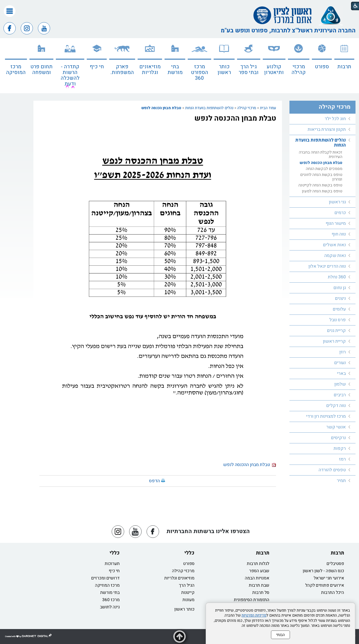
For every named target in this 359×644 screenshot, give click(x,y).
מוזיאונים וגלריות (150, 70)
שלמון (340, 384)
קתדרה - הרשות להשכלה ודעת (70, 75)
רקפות (340, 448)
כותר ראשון (224, 70)
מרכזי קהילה (299, 70)
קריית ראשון (334, 341)
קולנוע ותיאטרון (274, 70)
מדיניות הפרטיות (254, 615)
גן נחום (340, 288)
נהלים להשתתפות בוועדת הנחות (209, 108)
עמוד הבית (268, 108)
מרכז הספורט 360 (200, 72)
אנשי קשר (336, 427)
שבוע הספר (259, 571)
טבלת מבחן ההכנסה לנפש (235, 118)
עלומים (339, 309)
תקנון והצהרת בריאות (327, 129)
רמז (342, 459)
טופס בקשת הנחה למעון (322, 191)
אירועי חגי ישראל (329, 578)
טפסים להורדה (332, 470)
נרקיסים (338, 438)
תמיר (341, 481)
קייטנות (188, 593)
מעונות (188, 600)
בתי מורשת (175, 70)
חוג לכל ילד (335, 119)
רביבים (340, 395)
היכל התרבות (333, 593)
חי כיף (97, 67)
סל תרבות (261, 593)
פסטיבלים (335, 564)
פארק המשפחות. (122, 70)
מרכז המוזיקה (107, 585)
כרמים (340, 213)
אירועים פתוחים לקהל (325, 585)
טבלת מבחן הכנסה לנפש (161, 108)
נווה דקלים (336, 406)
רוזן (343, 352)
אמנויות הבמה (257, 578)
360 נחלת (337, 277)
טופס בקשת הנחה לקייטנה (320, 185)
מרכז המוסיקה (16, 70)
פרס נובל (338, 320)
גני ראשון (337, 202)
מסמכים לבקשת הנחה (324, 169)
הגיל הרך (187, 585)
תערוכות (112, 564)
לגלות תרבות (258, 564)
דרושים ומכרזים (105, 578)
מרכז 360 (111, 600)
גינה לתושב (110, 607)
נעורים (340, 363)
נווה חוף (339, 234)
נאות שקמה (335, 256)
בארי (341, 373)
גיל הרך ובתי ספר (249, 70)
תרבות (344, 67)
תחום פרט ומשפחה (42, 70)
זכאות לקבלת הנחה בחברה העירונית (321, 155)
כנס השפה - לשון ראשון (323, 571)
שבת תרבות (259, 585)
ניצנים (340, 298)
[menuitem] (344, 66)
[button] (10, 11)
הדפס (154, 481)
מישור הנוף (336, 223)
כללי (189, 553)
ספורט (322, 67)
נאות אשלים (334, 245)
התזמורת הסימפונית (252, 600)
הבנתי (280, 635)
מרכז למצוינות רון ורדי (326, 416)
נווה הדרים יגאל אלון (327, 266)
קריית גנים (336, 331)
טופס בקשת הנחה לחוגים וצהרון (321, 177)
